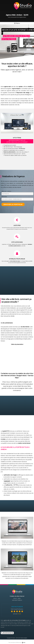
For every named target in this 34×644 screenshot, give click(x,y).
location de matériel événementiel (19, 576)
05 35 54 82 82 (7, 633)
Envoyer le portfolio (13, 204)
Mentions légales (24, 638)
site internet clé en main (25, 624)
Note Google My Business (17, 609)
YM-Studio (13, 638)
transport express (12, 545)
